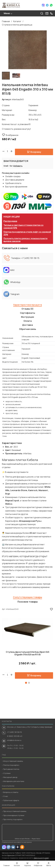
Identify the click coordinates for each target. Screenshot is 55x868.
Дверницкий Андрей (41, 858)
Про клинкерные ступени (14, 815)
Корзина (28, 865)
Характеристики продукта (28, 305)
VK (13, 847)
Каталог (17, 21)
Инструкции (27, 317)
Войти (49, 865)
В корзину (36, 152)
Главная (6, 21)
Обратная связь (28, 329)
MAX (4, 847)
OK (22, 847)
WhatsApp (51, 5)
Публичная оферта (11, 800)
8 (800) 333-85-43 (15, 736)
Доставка (27, 325)
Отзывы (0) (27, 309)
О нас (6, 796)
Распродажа (10, 221)
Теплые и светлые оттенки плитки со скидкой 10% (23, 226)
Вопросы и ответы (11, 792)
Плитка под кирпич (11, 765)
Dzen (18, 847)
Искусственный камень (13, 761)
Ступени (7, 773)
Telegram (47, 5)
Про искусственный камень (15, 811)
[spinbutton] (7, 151)
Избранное (38, 865)
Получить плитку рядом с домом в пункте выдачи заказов (25, 240)
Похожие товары (28, 602)
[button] (11, 151)
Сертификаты (27, 313)
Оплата (28, 321)
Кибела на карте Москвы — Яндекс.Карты (28, 839)
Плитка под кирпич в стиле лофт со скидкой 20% (27, 233)
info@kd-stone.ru (14, 740)
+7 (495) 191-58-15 (30, 258)
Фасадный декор (10, 777)
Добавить (18, 166)
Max (43, 5)
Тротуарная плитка (11, 769)
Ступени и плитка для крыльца (17, 25)
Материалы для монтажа (14, 781)
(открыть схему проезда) (42, 727)
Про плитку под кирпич (13, 819)
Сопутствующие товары (27, 597)
